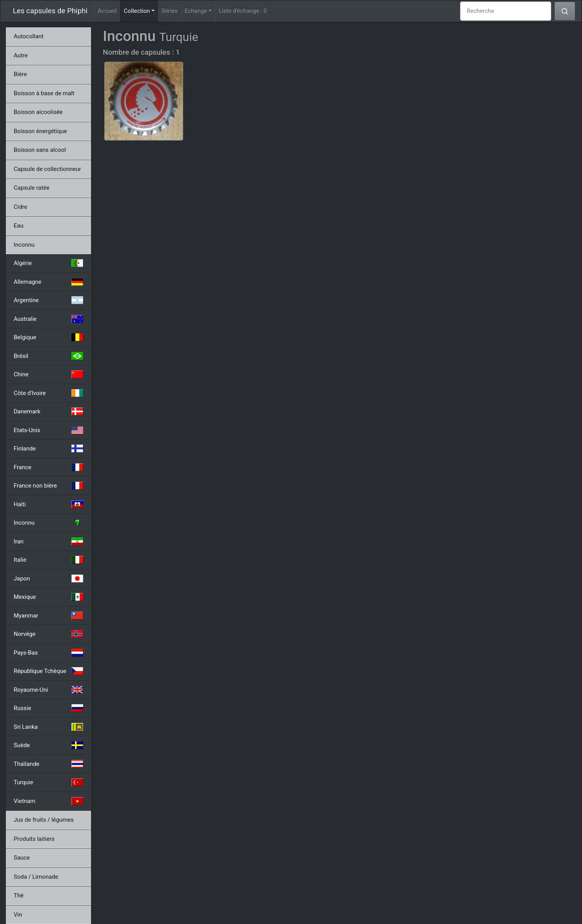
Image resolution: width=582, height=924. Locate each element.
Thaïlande (48, 764)
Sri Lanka (48, 727)
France (48, 467)
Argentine (48, 300)
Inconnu (24, 245)
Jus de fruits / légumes (44, 820)
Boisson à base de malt (44, 93)
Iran (48, 541)
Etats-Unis (48, 430)
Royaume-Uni (48, 690)
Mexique (48, 597)
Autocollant (29, 36)
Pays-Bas (48, 653)
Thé (19, 896)
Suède (48, 745)
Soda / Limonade (36, 877)
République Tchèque (48, 671)
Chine (48, 374)
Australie (48, 319)
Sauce (22, 858)
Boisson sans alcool (40, 150)
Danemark (48, 411)
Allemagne (48, 282)
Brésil (48, 356)
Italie (48, 560)
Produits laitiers (34, 839)
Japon (48, 579)
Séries (170, 11)
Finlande (48, 449)
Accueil (107, 11)
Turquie (48, 782)
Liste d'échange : (243, 11)
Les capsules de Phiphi (50, 11)
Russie (48, 708)
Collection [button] (141, 10)
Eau (19, 226)
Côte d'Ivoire (48, 393)
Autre (21, 55)
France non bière (48, 486)
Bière (20, 74)
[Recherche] (506, 11)
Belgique (48, 337)
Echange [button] (196, 11)
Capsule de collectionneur (47, 169)
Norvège (48, 634)
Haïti (48, 504)
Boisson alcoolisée (38, 112)
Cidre (21, 207)
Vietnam (48, 801)
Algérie (48, 263)
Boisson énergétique (40, 131)
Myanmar (48, 616)
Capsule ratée (31, 188)
